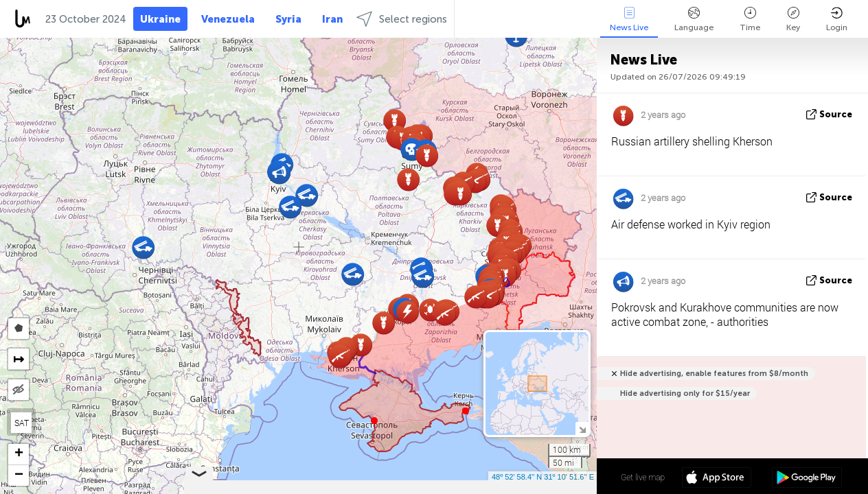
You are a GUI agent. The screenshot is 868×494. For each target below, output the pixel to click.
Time (750, 20)
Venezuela (228, 19)
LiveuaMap (469, 488)
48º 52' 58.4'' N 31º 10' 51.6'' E (543, 477)
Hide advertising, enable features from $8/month (714, 374)
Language (694, 20)
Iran (332, 19)
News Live (629, 20)
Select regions (402, 19)
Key (793, 20)
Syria (288, 19)
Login (837, 20)
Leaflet (381, 488)
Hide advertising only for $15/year (685, 393)
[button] (466, 411)
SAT (22, 423)
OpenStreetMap (518, 488)
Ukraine (160, 19)
